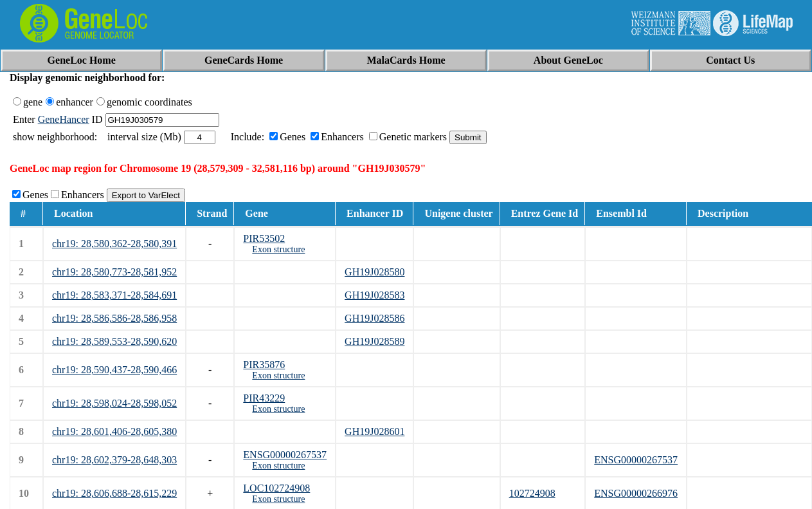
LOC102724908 (276, 488)
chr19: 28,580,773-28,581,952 (114, 272)
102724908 (532, 493)
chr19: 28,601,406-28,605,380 (114, 431)
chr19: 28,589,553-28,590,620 (114, 341)
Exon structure (278, 249)
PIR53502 (264, 238)
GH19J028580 (374, 272)
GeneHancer (64, 119)
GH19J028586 (374, 318)
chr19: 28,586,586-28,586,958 (114, 318)
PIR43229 (264, 398)
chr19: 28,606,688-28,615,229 (114, 493)
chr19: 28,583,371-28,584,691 (114, 295)
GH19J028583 (374, 295)
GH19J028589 (374, 341)
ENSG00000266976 (636, 493)
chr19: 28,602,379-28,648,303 (114, 460)
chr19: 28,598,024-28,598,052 (114, 403)
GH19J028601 (374, 431)
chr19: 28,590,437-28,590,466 (114, 370)
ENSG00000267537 (285, 455)
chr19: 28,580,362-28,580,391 (114, 244)
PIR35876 (264, 365)
